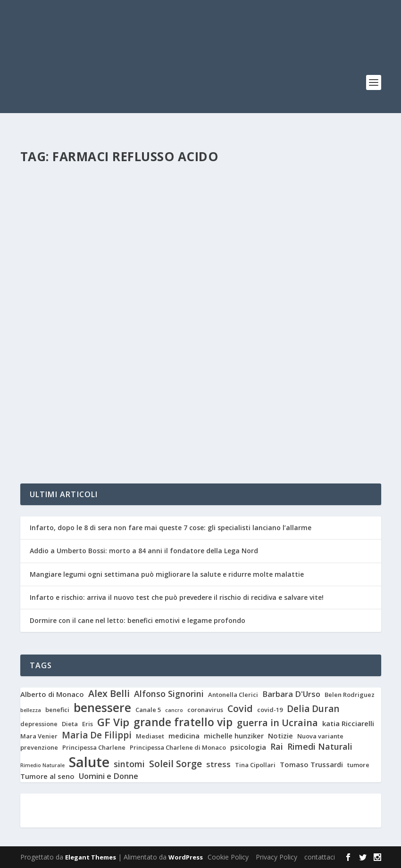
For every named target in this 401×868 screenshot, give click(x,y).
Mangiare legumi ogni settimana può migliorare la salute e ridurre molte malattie (167, 574)
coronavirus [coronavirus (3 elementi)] (205, 710)
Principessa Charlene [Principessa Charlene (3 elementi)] (94, 748)
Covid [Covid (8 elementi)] (240, 709)
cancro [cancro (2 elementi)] (174, 710)
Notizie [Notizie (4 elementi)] (280, 736)
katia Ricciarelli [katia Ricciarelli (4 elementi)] (348, 724)
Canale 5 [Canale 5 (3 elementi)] (148, 710)
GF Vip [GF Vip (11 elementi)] (113, 722)
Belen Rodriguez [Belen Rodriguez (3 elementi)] (350, 695)
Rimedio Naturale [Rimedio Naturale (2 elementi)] (42, 766)
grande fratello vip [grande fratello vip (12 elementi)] (183, 722)
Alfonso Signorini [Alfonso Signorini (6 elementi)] (169, 694)
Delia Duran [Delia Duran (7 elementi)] (313, 709)
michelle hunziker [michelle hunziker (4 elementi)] (234, 736)
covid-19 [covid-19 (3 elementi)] (270, 710)
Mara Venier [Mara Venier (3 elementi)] (39, 736)
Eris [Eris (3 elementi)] (88, 724)
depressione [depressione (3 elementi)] (39, 724)
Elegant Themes (91, 857)
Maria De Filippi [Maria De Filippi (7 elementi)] (97, 735)
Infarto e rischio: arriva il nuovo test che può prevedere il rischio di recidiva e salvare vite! (177, 597)
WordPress (186, 857)
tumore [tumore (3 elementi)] (358, 765)
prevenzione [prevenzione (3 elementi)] (39, 748)
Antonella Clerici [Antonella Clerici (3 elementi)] (233, 695)
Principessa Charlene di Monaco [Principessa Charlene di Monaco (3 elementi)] (178, 748)
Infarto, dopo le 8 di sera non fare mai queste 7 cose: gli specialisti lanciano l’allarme (171, 528)
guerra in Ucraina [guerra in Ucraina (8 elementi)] (277, 723)
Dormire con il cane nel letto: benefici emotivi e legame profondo (138, 620)
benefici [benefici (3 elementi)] (57, 710)
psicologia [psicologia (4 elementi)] (248, 747)
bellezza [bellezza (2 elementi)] (31, 710)
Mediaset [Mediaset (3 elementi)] (150, 736)
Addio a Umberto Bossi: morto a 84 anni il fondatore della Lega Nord (144, 551)
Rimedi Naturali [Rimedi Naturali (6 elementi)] (320, 747)
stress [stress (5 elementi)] (218, 764)
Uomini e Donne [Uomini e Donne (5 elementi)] (109, 776)
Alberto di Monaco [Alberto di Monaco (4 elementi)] (52, 694)
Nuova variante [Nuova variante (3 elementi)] (320, 736)
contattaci (320, 857)
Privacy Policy (276, 857)
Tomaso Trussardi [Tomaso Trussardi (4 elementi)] (311, 765)
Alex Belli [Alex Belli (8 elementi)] (109, 694)
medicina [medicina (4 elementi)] (184, 736)
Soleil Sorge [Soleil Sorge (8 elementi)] (175, 764)
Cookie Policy (228, 857)
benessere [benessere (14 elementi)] (102, 708)
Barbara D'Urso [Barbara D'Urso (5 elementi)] (291, 694)
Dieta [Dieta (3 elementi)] (70, 724)
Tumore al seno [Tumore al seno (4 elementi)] (47, 776)
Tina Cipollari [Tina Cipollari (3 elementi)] (255, 765)
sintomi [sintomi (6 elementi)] (129, 764)
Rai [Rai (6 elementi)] (277, 747)
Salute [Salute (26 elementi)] (89, 762)
